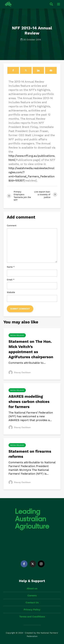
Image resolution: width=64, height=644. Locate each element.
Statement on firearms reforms (30, 454)
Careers (32, 595)
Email (11, 280)
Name (11, 267)
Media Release (17, 335)
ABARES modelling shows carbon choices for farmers (29, 402)
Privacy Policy (32, 609)
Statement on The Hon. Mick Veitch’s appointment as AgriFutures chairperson (31, 349)
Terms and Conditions (32, 617)
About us (32, 588)
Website (11, 292)
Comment (12, 226)
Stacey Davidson (20, 372)
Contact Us (32, 602)
